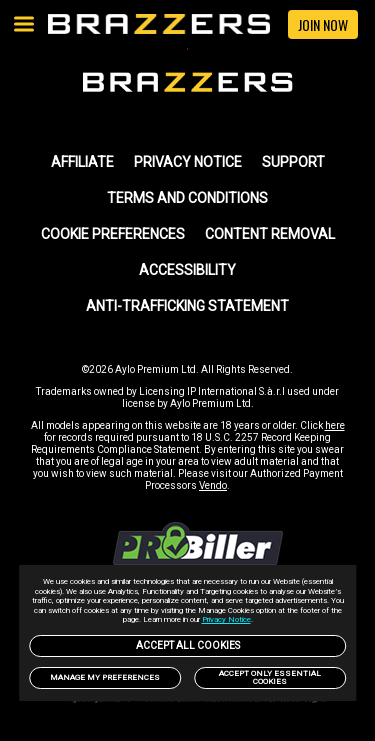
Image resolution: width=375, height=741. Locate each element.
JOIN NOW (323, 24)
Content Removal (270, 234)
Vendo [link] (213, 485)
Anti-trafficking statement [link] (187, 306)
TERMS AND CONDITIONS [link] (187, 198)
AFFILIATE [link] (82, 162)
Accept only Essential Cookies (270, 677)
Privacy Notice (226, 619)
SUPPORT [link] (293, 162)
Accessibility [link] (187, 270)
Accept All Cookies (188, 645)
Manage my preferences (105, 677)
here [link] (335, 425)
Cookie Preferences (113, 234)
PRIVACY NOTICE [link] (188, 162)
